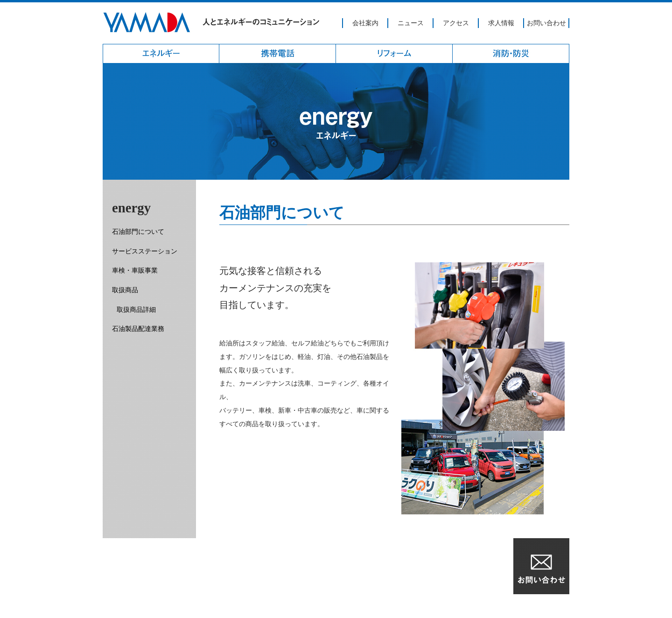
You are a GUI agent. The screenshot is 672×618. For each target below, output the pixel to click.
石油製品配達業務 (138, 329)
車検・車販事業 (135, 270)
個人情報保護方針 (164, 606)
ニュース (411, 23)
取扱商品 (125, 290)
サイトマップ (219, 606)
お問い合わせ (546, 23)
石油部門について (138, 232)
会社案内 (365, 23)
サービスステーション (145, 251)
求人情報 (501, 23)
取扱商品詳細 (136, 309)
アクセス (456, 23)
